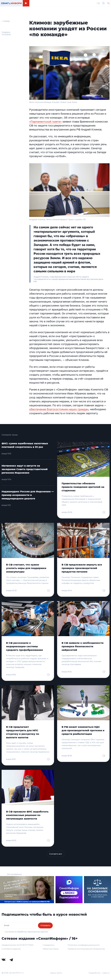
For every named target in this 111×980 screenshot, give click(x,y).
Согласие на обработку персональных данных (27, 932)
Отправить (45, 925)
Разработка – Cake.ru (99, 973)
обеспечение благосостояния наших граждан (59, 409)
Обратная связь (51, 949)
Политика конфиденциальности (84, 945)
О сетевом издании (11, 949)
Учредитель (48, 945)
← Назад (6, 21)
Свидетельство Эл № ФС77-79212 (18, 945)
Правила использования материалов (86, 949)
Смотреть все (56, 854)
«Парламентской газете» (45, 122)
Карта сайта (56, 973)
